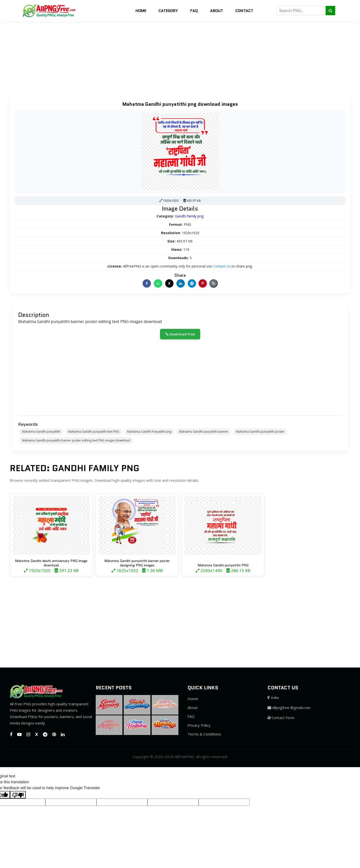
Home (141, 11)
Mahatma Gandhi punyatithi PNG (223, 565)
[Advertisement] (147, 55)
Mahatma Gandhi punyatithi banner (204, 432)
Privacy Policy (199, 725)
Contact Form (281, 718)
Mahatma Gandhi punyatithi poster (260, 432)
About (217, 11)
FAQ (194, 11)
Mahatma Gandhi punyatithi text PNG (94, 432)
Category (168, 11)
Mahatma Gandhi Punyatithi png (149, 432)
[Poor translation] (18, 795)
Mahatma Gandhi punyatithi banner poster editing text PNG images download (76, 440)
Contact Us (222, 266)
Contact (244, 11)
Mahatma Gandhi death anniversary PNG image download (51, 563)
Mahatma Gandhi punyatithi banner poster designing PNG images (137, 563)
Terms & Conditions (204, 734)
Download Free (180, 334)
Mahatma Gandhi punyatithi (41, 432)
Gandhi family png (189, 216)
